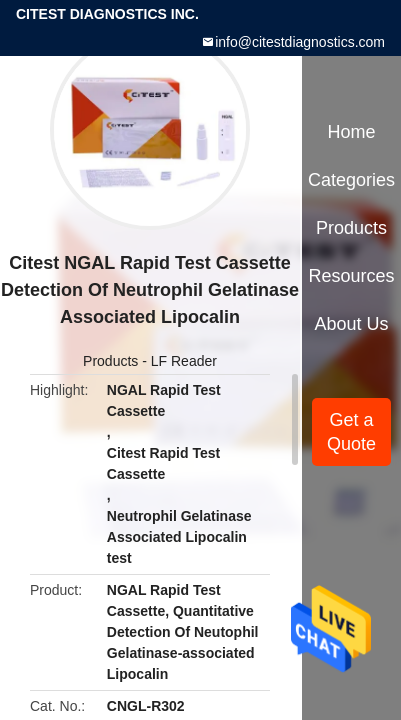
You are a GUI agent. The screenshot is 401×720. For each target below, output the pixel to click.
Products (110, 361)
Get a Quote (351, 432)
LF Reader (184, 361)
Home (352, 132)
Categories (351, 180)
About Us (352, 324)
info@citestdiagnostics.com (300, 42)
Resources (352, 276)
